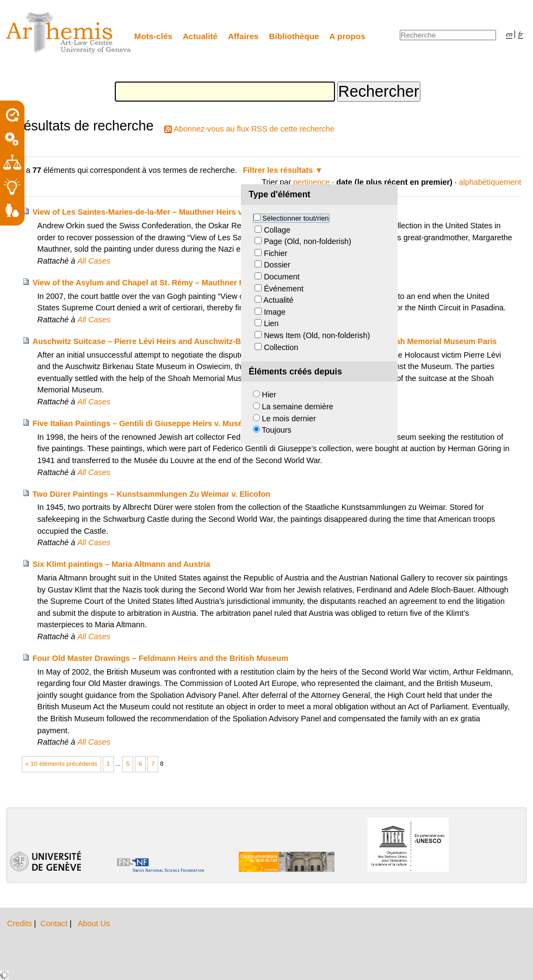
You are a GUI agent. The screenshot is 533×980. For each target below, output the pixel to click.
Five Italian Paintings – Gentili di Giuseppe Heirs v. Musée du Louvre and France (182, 423)
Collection (281, 347)
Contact (55, 923)
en (509, 34)
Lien (271, 323)
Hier (269, 395)
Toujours (276, 430)
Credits (21, 923)
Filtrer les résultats (278, 170)
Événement (284, 289)
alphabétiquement (490, 182)
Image (275, 312)
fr (521, 34)
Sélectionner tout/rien (295, 218)
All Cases (94, 261)
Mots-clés (153, 36)
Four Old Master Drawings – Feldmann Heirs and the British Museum (160, 658)
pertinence (311, 182)
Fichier (275, 253)
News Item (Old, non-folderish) (317, 335)
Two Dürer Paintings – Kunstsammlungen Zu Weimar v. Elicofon (151, 494)
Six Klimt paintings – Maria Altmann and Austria (122, 564)
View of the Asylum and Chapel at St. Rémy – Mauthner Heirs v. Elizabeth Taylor (181, 283)
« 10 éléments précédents (62, 764)
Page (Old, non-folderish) (308, 241)
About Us (94, 923)
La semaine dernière (298, 407)
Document (282, 277)
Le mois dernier (289, 419)
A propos (348, 36)
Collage (277, 230)
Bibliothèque (294, 36)
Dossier (277, 265)
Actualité (200, 36)
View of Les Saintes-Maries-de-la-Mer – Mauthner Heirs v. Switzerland (161, 212)
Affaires (243, 36)
